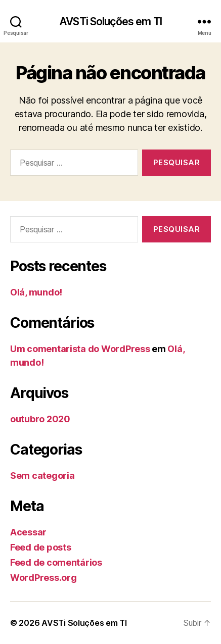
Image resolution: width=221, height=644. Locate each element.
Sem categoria (42, 476)
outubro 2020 (40, 419)
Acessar (28, 532)
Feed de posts (41, 547)
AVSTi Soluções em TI (111, 21)
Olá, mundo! (36, 292)
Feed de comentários (56, 562)
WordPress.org (43, 578)
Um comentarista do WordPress (80, 349)
